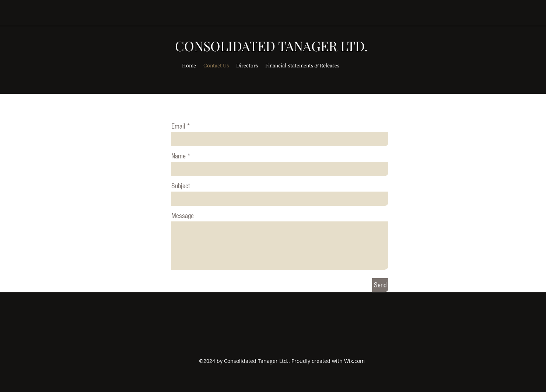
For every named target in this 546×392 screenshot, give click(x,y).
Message (183, 216)
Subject (181, 186)
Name (178, 156)
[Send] (380, 285)
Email (178, 126)
